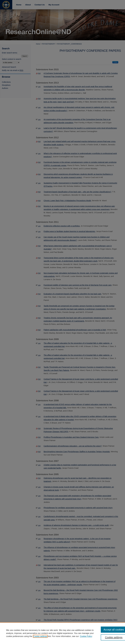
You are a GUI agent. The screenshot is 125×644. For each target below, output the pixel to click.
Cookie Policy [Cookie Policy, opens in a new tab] (86, 636)
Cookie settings (40, 636)
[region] (62, 633)
